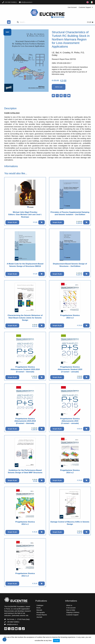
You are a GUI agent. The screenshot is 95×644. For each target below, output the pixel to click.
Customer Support (86, 7)
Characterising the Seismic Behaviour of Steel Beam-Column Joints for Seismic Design (25, 318)
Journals (39, 617)
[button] (9, 22)
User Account (72, 7)
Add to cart (59, 87)
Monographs (41, 612)
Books (39, 608)
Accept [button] (56, 641)
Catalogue (40, 605)
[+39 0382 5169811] (3, 2)
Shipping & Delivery (73, 612)
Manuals (39, 610)
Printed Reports (42, 615)
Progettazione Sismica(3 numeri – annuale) (70, 369)
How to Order (71, 610)
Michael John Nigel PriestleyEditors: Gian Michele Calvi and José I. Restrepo (25, 215)
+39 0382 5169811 (11, 2)
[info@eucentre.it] (20, 2)
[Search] (29, 22)
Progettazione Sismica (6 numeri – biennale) (25, 369)
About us (69, 605)
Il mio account (71, 608)
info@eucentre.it (27, 2)
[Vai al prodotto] (25, 194)
